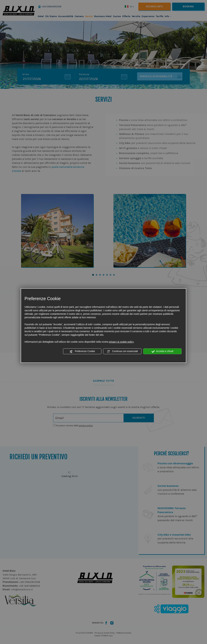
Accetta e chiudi (162, 351)
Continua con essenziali (122, 351)
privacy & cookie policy (121, 342)
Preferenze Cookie (82, 351)
